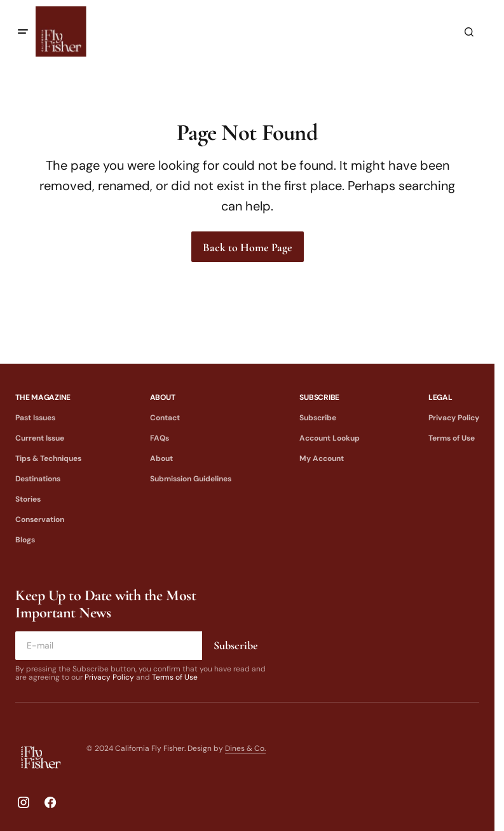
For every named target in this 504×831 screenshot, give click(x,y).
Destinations (38, 479)
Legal (440, 397)
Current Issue (40, 438)
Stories (28, 499)
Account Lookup (330, 438)
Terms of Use (452, 438)
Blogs (25, 540)
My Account (322, 458)
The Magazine (43, 397)
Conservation (40, 519)
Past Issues (35, 418)
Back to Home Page (248, 247)
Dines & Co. (245, 748)
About (163, 397)
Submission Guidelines (191, 479)
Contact (165, 418)
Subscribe (319, 397)
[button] (23, 32)
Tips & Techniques (48, 458)
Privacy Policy (454, 418)
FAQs (160, 438)
